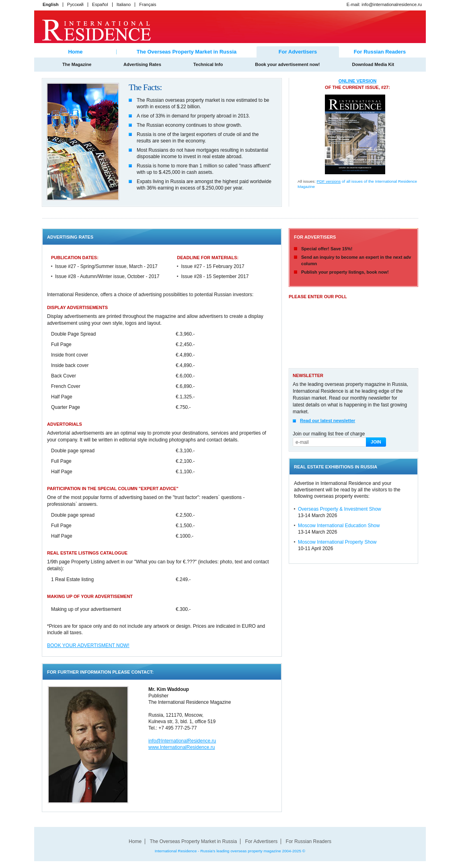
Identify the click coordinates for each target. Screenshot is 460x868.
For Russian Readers (380, 52)
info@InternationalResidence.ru (182, 741)
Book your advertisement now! (287, 64)
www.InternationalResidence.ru (182, 747)
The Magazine (72, 64)
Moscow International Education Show (339, 526)
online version (357, 81)
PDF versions (329, 181)
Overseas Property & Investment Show (340, 509)
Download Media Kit (378, 64)
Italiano (124, 4)
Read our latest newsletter (328, 421)
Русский (75, 4)
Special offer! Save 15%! (327, 249)
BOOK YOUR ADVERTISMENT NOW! (88, 645)
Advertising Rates (142, 64)
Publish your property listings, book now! (345, 272)
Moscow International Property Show (337, 542)
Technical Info (208, 64)
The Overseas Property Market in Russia (187, 52)
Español (100, 4)
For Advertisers (262, 841)
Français (148, 4)
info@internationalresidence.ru (392, 4)
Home (76, 52)
